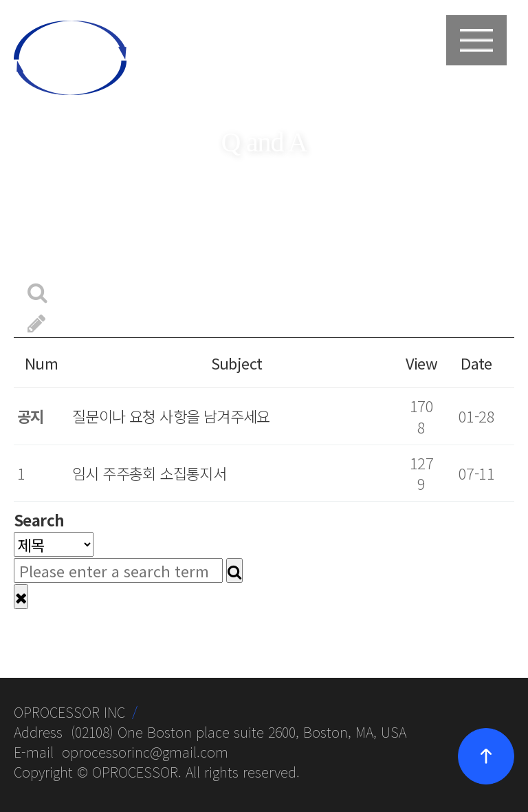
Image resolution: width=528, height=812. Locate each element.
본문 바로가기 (0, 0)
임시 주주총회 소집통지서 (149, 473)
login (401, 54)
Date (476, 363)
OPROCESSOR (135, 772)
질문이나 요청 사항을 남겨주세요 (171, 416)
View (422, 363)
